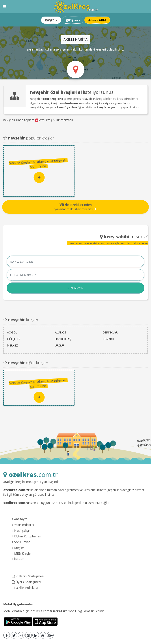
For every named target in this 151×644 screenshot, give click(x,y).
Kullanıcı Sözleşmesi (28, 576)
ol (51, 20)
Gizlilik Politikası (25, 588)
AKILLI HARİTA (75, 40)
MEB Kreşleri (22, 553)
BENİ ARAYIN (75, 288)
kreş (97, 20)
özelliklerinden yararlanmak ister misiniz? (75, 207)
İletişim (18, 559)
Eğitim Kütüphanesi (27, 536)
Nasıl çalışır (21, 530)
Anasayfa (20, 519)
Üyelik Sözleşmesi (27, 582)
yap (73, 20)
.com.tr (30, 474)
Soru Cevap (21, 542)
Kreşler (18, 548)
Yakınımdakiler (23, 525)
